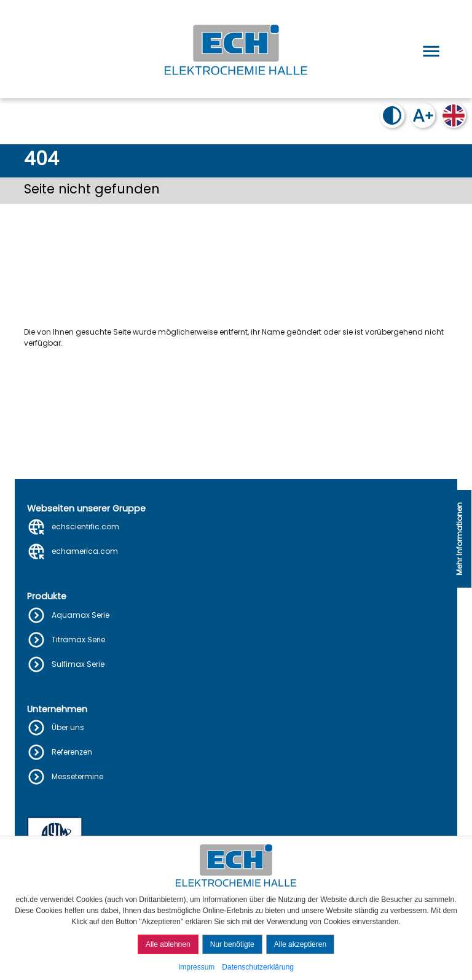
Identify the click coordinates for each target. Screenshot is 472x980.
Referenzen (72, 752)
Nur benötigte (232, 944)
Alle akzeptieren (300, 944)
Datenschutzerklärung (258, 967)
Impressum (196, 967)
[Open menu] (429, 49)
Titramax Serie (78, 640)
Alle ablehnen (168, 944)
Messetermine (77, 776)
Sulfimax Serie (78, 664)
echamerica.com (85, 551)
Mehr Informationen (459, 539)
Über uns (68, 727)
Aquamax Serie (81, 615)
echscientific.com (85, 527)
